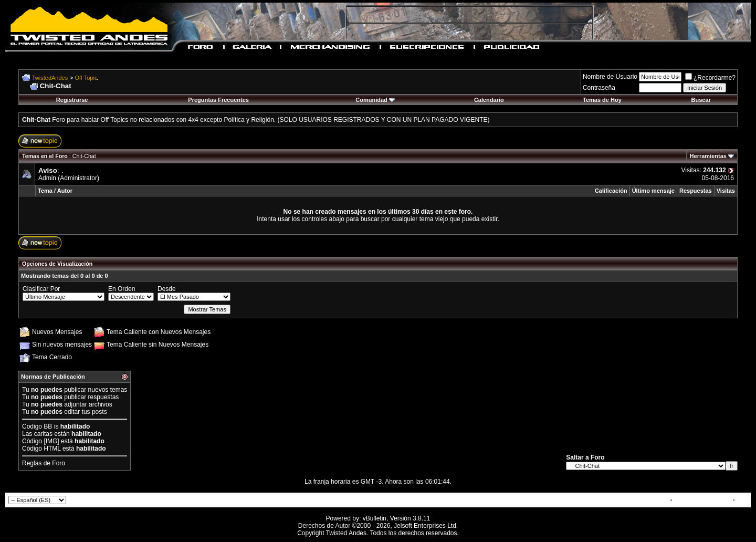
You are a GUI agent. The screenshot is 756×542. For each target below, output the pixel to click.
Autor (65, 191)
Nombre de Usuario (610, 77)
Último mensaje (653, 191)
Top (742, 500)
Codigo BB (37, 426)
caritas (43, 434)
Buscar (701, 100)
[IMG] (51, 441)
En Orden (122, 289)
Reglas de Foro (44, 463)
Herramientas (708, 156)
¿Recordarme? (710, 78)
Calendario (489, 100)
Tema (45, 191)
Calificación (611, 191)
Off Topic (86, 78)
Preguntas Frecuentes (218, 100)
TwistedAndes (50, 78)
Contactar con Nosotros (632, 500)
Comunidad (375, 100)
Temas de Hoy (602, 100)
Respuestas (696, 191)
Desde (167, 289)
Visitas (726, 191)
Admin (47, 178)
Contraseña (599, 88)
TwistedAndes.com (702, 500)
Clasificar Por (41, 289)
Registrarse (72, 100)
